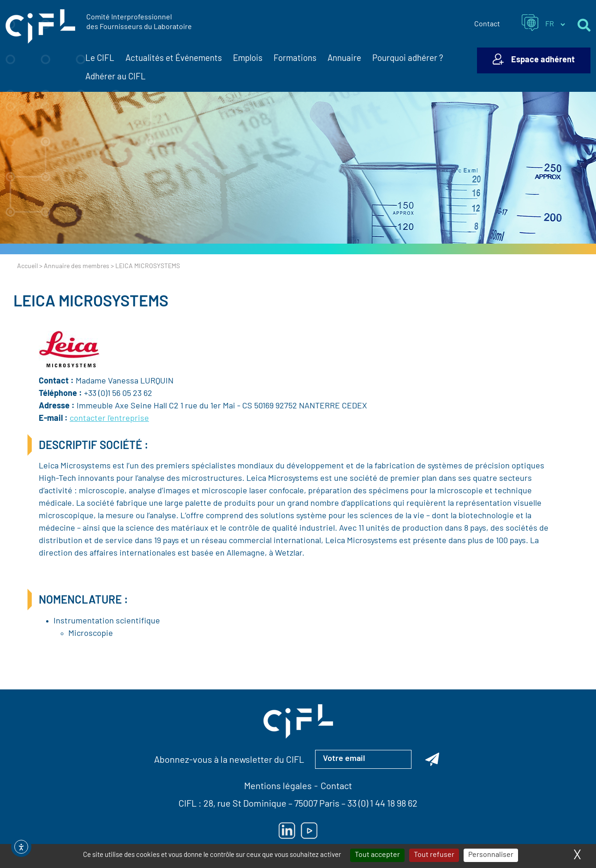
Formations (295, 59)
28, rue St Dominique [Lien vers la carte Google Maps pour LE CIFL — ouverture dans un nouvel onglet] (245, 804)
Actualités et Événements (174, 59)
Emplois (248, 59)
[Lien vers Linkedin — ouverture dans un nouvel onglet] (287, 831)
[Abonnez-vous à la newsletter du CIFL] (432, 759)
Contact (487, 24)
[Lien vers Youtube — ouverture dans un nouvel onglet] (309, 831)
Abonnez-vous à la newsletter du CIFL (229, 760)
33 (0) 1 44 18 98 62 (382, 804)
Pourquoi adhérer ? (408, 59)
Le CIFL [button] (100, 59)
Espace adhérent (543, 60)
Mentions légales (278, 787)
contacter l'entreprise (109, 419)
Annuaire (344, 59)
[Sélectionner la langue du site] (555, 24)
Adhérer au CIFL (116, 77)
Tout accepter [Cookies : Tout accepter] (377, 855)
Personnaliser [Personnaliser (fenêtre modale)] (491, 855)
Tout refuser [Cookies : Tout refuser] (434, 855)
